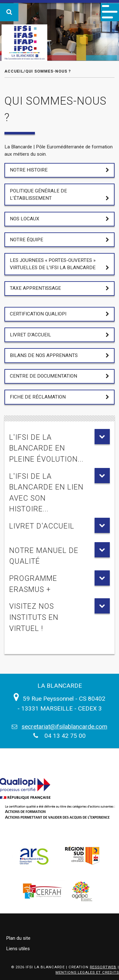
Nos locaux (25, 219)
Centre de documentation (43, 376)
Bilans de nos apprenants (44, 355)
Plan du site (18, 938)
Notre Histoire (29, 170)
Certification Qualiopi (38, 314)
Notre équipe (26, 240)
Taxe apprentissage (35, 288)
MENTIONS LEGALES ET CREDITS (87, 972)
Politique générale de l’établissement (38, 195)
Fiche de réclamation (38, 397)
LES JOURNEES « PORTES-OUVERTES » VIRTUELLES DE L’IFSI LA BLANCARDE (53, 264)
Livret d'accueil (30, 335)
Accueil (14, 71)
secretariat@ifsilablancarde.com (64, 727)
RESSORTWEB (103, 967)
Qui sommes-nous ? (48, 71)
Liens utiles (18, 949)
